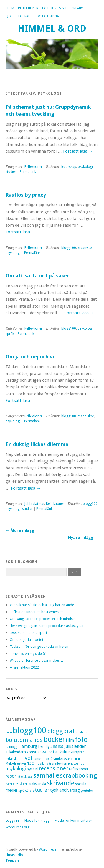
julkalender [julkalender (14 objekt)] (75, 746)
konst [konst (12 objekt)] (32, 752)
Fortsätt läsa (78, 151)
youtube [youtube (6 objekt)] (87, 791)
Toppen (12, 860)
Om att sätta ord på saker (37, 276)
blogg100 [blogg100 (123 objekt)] (30, 730)
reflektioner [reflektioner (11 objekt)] (79, 769)
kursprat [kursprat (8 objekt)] (77, 752)
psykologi (85, 167)
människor (86, 416)
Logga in (12, 820)
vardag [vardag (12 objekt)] (74, 790)
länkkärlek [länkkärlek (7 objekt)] (41, 759)
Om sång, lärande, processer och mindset (43, 619)
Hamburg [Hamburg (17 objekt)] (28, 746)
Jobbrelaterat (18, 16)
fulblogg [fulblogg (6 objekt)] (11, 747)
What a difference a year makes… (36, 660)
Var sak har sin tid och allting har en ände (42, 605)
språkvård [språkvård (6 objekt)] (25, 791)
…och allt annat (47, 16)
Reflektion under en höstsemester (36, 612)
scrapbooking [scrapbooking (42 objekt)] (78, 775)
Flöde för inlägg (37, 820)
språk (10, 334)
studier (11, 172)
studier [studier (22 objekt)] (41, 790)
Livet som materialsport (28, 633)
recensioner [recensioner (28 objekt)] (53, 769)
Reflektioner (28, 8)
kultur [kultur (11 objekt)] (65, 752)
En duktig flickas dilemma (37, 444)
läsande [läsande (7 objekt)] (68, 759)
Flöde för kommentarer (73, 820)
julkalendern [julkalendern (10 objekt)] (16, 752)
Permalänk (28, 172)
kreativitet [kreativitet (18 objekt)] (48, 752)
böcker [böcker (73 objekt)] (54, 739)
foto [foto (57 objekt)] (81, 739)
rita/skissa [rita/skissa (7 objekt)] (25, 776)
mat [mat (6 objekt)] (78, 759)
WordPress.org (17, 827)
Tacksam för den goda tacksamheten (39, 646)
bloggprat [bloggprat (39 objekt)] (61, 731)
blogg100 (69, 248)
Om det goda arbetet (26, 640)
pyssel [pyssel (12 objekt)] (32, 769)
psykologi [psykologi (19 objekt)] (16, 769)
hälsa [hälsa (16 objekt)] (58, 746)
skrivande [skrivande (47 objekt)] (61, 783)
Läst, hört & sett (55, 8)
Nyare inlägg (83, 538)
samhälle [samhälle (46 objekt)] (46, 775)
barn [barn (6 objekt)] (9, 732)
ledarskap (69, 167)
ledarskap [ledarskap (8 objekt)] (13, 759)
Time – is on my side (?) (28, 653)
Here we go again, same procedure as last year (47, 626)
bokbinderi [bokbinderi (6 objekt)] (83, 732)
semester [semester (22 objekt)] (17, 784)
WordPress (48, 849)
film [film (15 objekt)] (70, 740)
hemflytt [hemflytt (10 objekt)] (45, 746)
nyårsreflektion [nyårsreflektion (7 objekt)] (56, 763)
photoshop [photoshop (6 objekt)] (76, 764)
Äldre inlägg (20, 530)
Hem (11, 8)
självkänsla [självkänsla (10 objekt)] (37, 784)
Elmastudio (14, 855)
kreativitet (85, 248)
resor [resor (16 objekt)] (11, 776)
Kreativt (78, 8)
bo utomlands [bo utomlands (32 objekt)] (24, 740)
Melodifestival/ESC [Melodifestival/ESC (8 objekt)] (20, 763)
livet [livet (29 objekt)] (27, 758)
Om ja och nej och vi (30, 357)
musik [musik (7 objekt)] (39, 763)
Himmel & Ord (52, 28)
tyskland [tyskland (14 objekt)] (58, 790)
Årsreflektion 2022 (24, 667)
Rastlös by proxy (26, 195)
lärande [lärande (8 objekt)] (56, 759)
